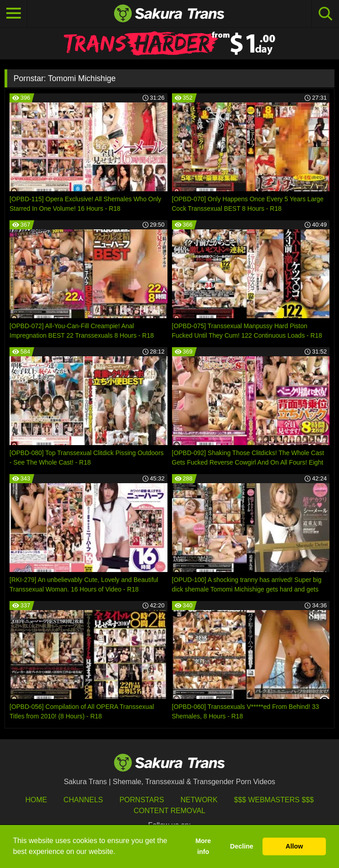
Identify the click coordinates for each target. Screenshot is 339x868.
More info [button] (203, 846)
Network (199, 800)
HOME (36, 800)
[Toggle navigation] (14, 14)
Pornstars (142, 800)
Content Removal (169, 811)
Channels (83, 800)
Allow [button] (294, 846)
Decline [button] (241, 846)
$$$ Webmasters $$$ (274, 800)
